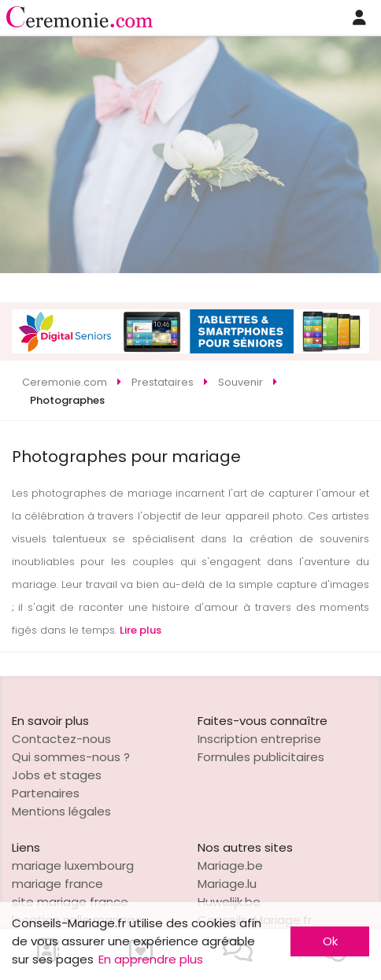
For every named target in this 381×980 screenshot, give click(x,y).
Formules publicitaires (261, 757)
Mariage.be (230, 865)
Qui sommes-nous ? (71, 757)
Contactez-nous (61, 739)
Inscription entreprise (259, 739)
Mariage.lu (227, 884)
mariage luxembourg (73, 865)
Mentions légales (61, 811)
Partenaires (46, 793)
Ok (330, 941)
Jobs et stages (57, 775)
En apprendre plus (151, 959)
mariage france (57, 884)
